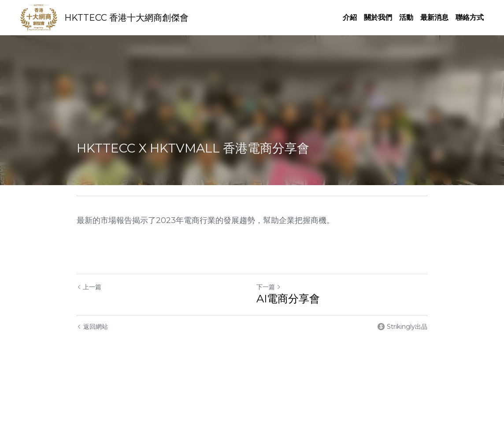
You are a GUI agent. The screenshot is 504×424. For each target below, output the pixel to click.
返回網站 (92, 327)
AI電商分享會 (288, 299)
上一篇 (89, 287)
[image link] (39, 17)
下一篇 (269, 287)
